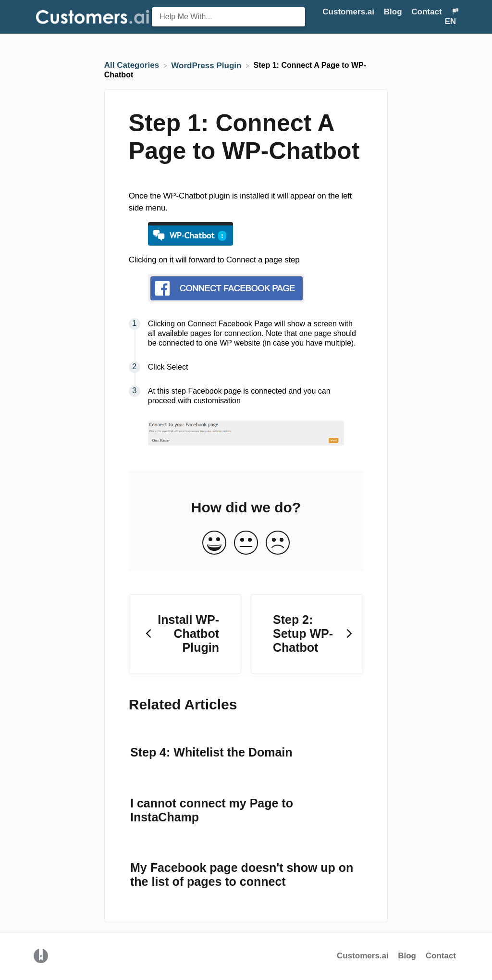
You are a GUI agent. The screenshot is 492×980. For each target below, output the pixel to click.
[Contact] (428, 12)
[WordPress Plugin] (207, 65)
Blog (408, 956)
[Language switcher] (451, 17)
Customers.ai (363, 956)
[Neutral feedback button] (246, 543)
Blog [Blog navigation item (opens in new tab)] (394, 12)
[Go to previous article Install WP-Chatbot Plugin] (185, 634)
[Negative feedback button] (278, 543)
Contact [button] (426, 12)
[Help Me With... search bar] (228, 17)
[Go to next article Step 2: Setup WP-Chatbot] (307, 634)
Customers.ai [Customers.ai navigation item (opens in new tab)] (349, 12)
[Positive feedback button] (214, 543)
